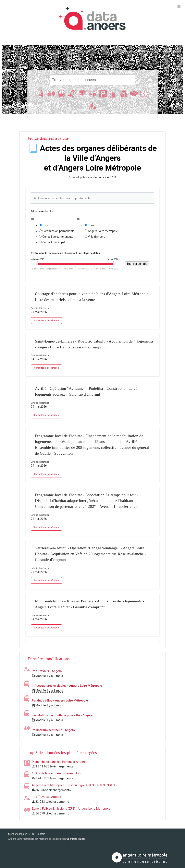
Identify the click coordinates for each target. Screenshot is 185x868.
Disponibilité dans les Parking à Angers (59, 762)
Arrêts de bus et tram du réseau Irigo (57, 773)
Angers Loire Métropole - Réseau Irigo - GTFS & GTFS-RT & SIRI (75, 785)
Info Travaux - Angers (47, 671)
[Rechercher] (93, 80)
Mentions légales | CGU (21, 834)
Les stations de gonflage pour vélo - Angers (62, 715)
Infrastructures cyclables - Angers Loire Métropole (67, 686)
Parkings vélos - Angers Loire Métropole (60, 701)
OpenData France (76, 839)
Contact (41, 834)
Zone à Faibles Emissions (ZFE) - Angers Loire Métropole (71, 809)
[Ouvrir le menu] (179, 6)
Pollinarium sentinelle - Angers (53, 730)
